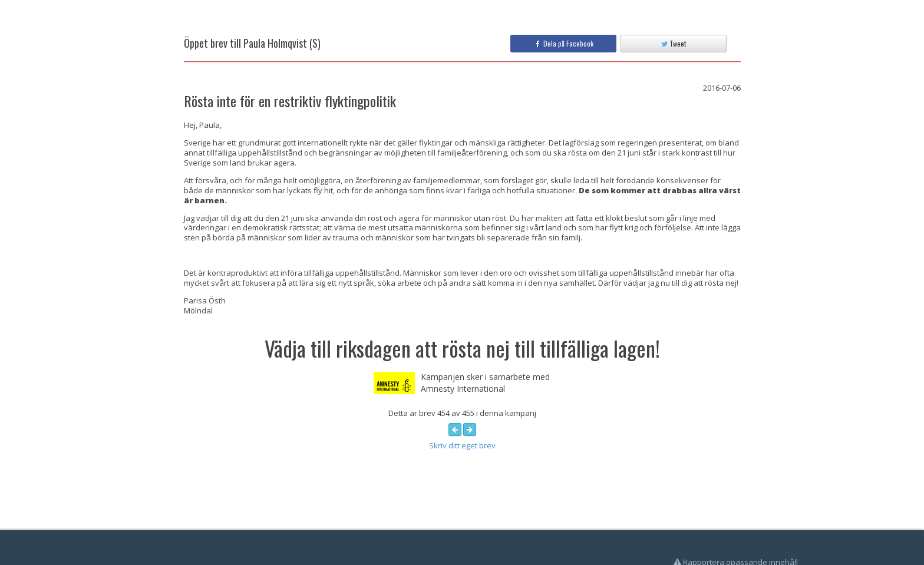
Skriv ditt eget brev (462, 445)
